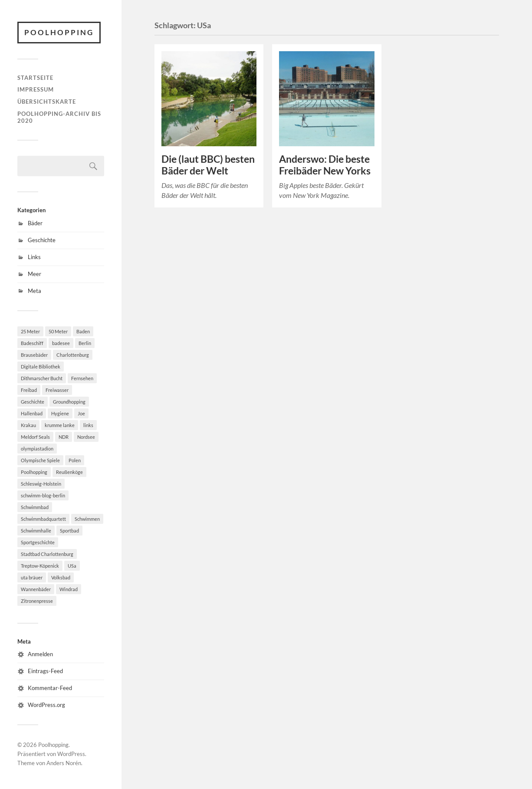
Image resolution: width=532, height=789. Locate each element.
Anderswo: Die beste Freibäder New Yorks (325, 165)
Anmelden (40, 654)
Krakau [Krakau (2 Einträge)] (28, 425)
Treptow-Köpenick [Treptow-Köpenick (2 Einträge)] (40, 566)
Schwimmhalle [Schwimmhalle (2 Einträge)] (36, 531)
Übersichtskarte (47, 102)
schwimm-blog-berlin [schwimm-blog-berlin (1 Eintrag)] (43, 495)
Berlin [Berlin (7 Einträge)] (85, 343)
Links (34, 257)
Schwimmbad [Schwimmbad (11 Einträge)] (35, 507)
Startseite (35, 78)
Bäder (35, 223)
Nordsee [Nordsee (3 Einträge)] (86, 437)
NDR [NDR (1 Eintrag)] (64, 437)
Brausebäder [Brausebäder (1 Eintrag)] (34, 355)
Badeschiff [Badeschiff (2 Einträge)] (32, 343)
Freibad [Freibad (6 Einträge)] (29, 390)
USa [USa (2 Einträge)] (72, 566)
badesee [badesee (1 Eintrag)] (61, 343)
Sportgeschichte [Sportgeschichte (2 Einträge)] (38, 542)
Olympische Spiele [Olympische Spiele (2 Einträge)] (40, 460)
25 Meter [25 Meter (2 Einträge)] (30, 331)
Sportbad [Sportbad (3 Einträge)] (69, 531)
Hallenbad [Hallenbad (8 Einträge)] (32, 413)
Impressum (36, 89)
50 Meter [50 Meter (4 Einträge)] (58, 331)
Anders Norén (64, 763)
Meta (34, 291)
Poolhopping (59, 32)
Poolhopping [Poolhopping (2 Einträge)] (34, 472)
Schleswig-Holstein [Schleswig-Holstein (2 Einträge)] (41, 484)
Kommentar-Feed (50, 688)
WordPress (71, 754)
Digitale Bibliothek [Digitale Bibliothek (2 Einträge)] (41, 367)
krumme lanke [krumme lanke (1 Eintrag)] (60, 425)
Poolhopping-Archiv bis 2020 (59, 117)
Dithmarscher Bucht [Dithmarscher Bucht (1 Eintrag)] (42, 378)
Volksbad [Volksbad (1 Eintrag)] (61, 577)
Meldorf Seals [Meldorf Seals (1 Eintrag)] (35, 437)
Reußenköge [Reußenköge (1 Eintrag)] (69, 472)
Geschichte (42, 240)
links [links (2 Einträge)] (88, 425)
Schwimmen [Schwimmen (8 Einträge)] (87, 519)
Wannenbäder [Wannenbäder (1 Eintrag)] (36, 589)
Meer (34, 274)
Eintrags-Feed (45, 671)
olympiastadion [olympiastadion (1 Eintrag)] (37, 449)
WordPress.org (46, 705)
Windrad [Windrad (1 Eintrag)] (69, 589)
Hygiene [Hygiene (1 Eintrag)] (60, 413)
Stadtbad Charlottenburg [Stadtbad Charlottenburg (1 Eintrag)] (47, 554)
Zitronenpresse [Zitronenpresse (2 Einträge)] (37, 601)
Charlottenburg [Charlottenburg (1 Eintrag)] (73, 355)
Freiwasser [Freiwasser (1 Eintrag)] (57, 390)
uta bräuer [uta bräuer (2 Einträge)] (32, 577)
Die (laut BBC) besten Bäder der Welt (208, 165)
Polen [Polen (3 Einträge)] (75, 460)
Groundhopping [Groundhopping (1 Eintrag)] (69, 402)
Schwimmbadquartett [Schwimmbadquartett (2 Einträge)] (43, 519)
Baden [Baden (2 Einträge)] (83, 331)
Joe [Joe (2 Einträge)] (81, 413)
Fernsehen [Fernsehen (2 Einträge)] (82, 378)
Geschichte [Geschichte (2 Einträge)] (33, 402)
